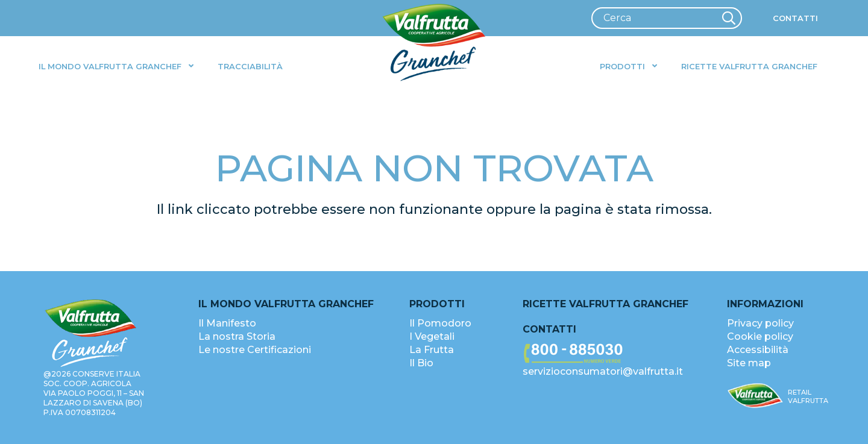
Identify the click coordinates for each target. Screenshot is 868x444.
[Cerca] (667, 18)
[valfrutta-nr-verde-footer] (610, 354)
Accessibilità (758, 350)
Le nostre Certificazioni (255, 350)
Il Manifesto (227, 323)
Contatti (549, 329)
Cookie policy (760, 336)
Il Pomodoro (440, 323)
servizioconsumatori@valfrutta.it (603, 371)
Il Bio (421, 363)
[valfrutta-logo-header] (434, 43)
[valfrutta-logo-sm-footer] (755, 396)
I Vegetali (432, 336)
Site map (749, 363)
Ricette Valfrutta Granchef (605, 304)
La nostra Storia (237, 336)
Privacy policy (760, 323)
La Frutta (432, 350)
